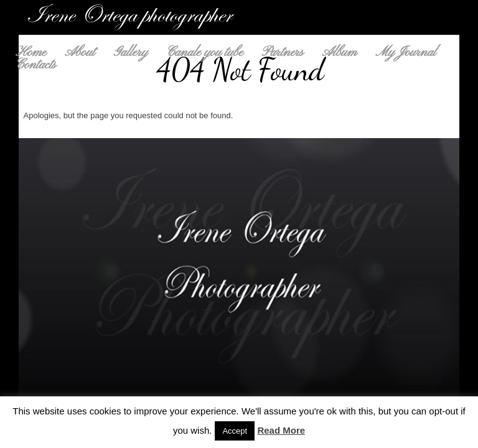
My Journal (405, 53)
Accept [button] (235, 431)
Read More (281, 430)
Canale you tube (204, 53)
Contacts (36, 65)
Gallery (131, 53)
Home (31, 53)
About (80, 53)
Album (340, 53)
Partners (283, 53)
